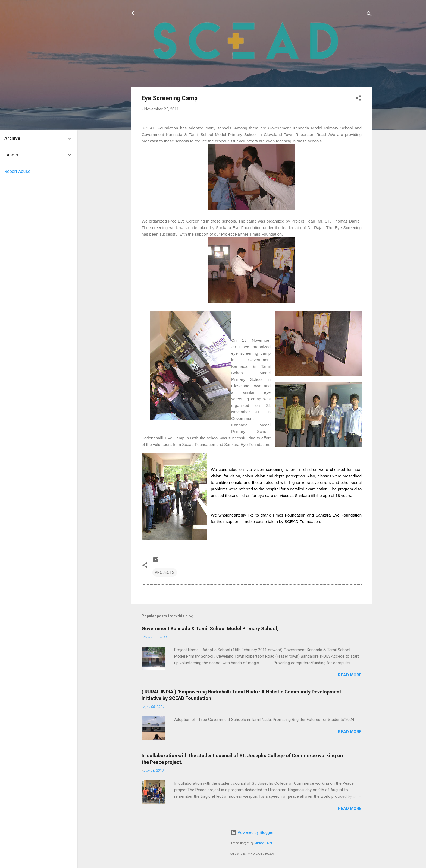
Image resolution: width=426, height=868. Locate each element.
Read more (350, 675)
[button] (358, 99)
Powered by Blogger (252, 832)
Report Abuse (17, 171)
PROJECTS (165, 572)
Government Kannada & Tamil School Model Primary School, (210, 628)
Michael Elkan (264, 843)
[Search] (369, 15)
